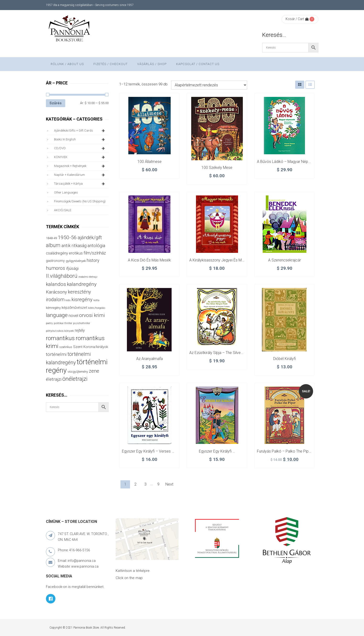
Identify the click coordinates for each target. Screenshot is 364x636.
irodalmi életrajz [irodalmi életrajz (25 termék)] (88, 277)
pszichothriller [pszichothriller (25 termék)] (82, 323)
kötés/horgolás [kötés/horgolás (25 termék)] (97, 308)
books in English (80, 139)
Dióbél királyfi (285, 359)
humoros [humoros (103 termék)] (55, 268)
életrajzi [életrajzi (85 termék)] (54, 379)
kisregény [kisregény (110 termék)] (82, 299)
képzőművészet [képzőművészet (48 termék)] (74, 308)
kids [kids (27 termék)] (68, 300)
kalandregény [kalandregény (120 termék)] (82, 284)
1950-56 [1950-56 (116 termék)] (67, 238)
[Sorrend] (209, 85)
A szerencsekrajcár (285, 260)
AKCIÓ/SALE (63, 210)
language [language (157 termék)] (57, 315)
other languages (66, 192)
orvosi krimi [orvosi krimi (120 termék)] (92, 315)
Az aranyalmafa (149, 359)
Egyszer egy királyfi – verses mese (151, 451)
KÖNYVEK (80, 157)
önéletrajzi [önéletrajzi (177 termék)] (75, 379)
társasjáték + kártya (80, 184)
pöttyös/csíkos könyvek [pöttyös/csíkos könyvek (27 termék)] (60, 331)
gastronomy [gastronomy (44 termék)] (55, 261)
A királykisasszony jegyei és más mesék (224, 260)
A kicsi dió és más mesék (149, 260)
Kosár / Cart (297, 19)
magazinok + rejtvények (80, 166)
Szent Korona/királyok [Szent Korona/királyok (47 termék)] (91, 347)
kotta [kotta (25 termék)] (96, 300)
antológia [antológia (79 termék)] (96, 246)
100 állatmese (149, 162)
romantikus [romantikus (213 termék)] (60, 338)
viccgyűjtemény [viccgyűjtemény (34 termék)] (78, 372)
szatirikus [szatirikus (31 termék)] (66, 347)
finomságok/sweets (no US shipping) (80, 201)
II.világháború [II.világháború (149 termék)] (62, 276)
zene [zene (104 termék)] (94, 371)
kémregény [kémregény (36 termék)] (53, 308)
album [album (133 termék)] (53, 245)
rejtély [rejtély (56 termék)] (80, 330)
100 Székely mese (217, 168)
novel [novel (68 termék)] (73, 315)
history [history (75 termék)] (93, 260)
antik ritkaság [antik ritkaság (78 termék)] (74, 246)
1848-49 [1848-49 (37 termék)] (51, 238)
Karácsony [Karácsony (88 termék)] (56, 292)
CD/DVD (80, 148)
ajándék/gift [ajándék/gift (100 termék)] (90, 238)
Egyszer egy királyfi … (217, 451)
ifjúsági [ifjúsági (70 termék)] (72, 268)
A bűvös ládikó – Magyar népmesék (288, 162)
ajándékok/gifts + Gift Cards (80, 131)
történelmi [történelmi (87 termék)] (56, 354)
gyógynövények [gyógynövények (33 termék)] (76, 261)
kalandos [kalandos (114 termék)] (56, 284)
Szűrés (56, 103)
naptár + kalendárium (80, 175)
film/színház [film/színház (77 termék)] (95, 253)
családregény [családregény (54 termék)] (57, 253)
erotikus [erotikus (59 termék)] (76, 253)
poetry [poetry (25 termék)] (49, 323)
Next (169, 484)
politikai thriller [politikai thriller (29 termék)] (63, 323)
